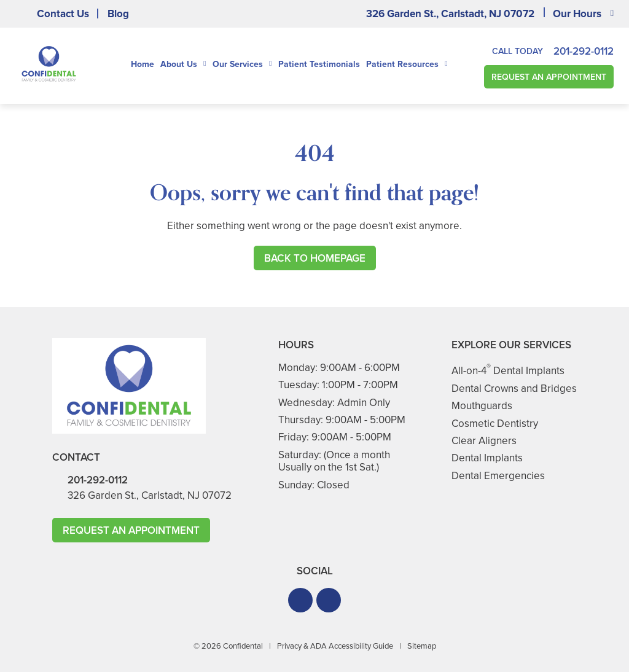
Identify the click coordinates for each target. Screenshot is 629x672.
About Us (179, 64)
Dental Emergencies (498, 476)
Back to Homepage (315, 258)
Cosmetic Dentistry (495, 424)
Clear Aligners (484, 441)
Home (143, 64)
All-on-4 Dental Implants (508, 371)
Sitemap (422, 646)
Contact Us (63, 14)
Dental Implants (487, 458)
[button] (300, 600)
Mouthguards (482, 406)
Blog (118, 14)
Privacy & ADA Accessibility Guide (335, 646)
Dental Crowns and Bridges (514, 389)
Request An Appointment (549, 77)
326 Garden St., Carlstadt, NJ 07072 (450, 14)
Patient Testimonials (319, 64)
